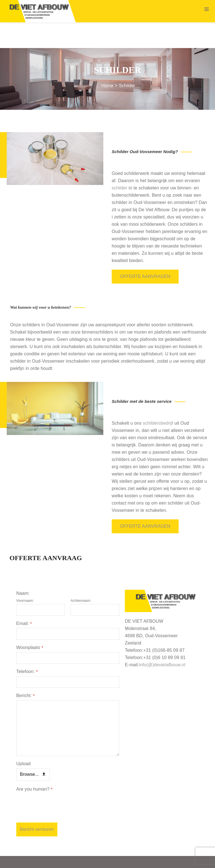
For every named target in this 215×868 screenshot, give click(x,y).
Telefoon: (27, 645)
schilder (120, 162)
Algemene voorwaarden (125, 860)
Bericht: (25, 670)
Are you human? (34, 763)
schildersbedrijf (158, 397)
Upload (23, 738)
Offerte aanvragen (145, 251)
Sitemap (89, 860)
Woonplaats (30, 621)
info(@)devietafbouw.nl (162, 639)
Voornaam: (25, 575)
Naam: (23, 567)
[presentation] (59, 779)
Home (107, 60)
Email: (24, 597)
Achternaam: (81, 575)
